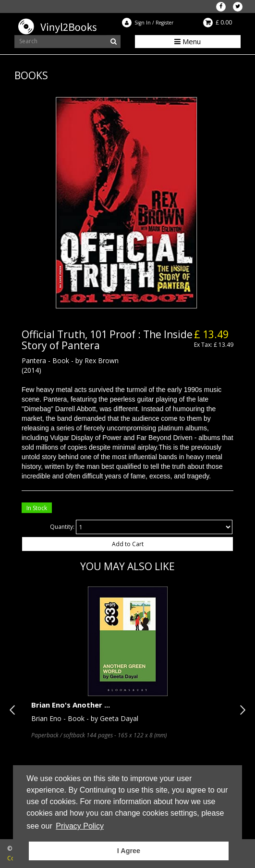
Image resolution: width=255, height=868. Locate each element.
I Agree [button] (129, 851)
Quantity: (62, 527)
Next (241, 710)
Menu (188, 41)
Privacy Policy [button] (80, 826)
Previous (14, 710)
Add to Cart (128, 544)
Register (164, 23)
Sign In (143, 23)
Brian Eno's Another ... (71, 705)
